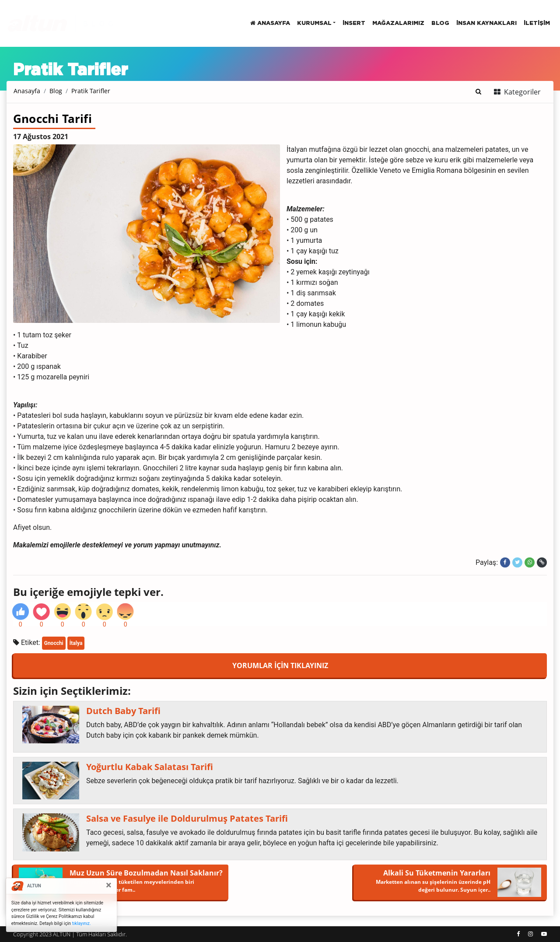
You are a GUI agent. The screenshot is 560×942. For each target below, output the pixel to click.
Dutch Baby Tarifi (123, 711)
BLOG (440, 23)
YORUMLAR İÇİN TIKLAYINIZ (280, 665)
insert (354, 23)
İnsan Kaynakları (486, 23)
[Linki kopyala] (542, 562)
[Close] (109, 885)
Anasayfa (270, 23)
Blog (56, 91)
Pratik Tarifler (91, 91)
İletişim (537, 23)
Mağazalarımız (398, 23)
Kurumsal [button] (314, 23)
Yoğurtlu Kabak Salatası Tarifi (150, 767)
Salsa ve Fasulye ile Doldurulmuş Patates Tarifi (187, 819)
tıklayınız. (82, 923)
